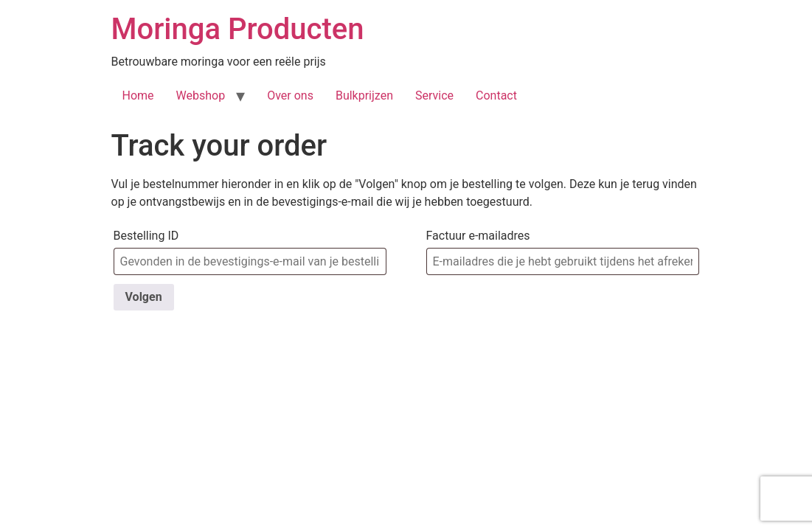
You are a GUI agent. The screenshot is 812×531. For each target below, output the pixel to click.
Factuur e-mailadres (478, 236)
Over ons (290, 96)
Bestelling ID (146, 236)
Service (434, 96)
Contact (496, 96)
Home (138, 96)
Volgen (144, 297)
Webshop (201, 96)
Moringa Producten (238, 29)
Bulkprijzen (364, 96)
